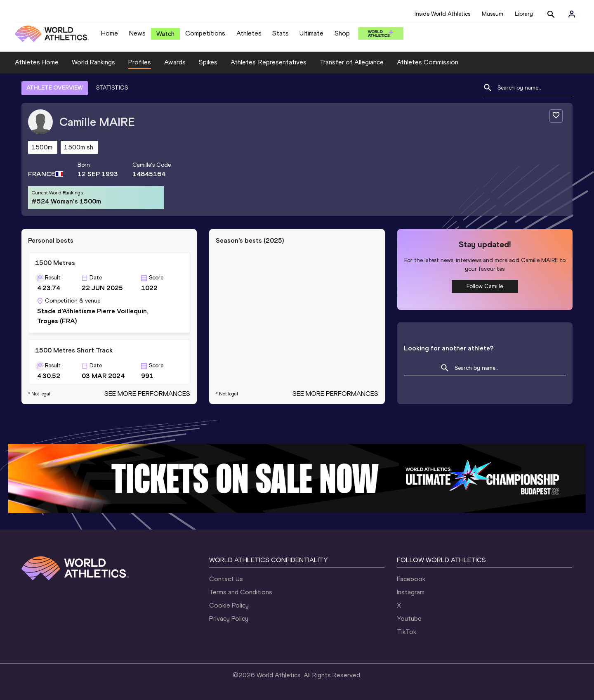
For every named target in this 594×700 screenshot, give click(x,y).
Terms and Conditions (241, 592)
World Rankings (93, 62)
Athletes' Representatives (269, 62)
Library (524, 14)
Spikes (208, 62)
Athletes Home (37, 62)
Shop (342, 33)
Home (110, 33)
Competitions (205, 33)
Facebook (411, 579)
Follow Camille (485, 286)
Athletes (249, 33)
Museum (493, 14)
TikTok (407, 632)
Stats (280, 33)
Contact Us (226, 579)
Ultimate (311, 33)
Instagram (411, 592)
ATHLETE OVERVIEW (55, 88)
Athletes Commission (428, 62)
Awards (175, 62)
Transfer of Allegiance (352, 62)
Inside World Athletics (442, 14)
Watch (165, 34)
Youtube (409, 618)
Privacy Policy (229, 618)
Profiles (140, 62)
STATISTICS (112, 88)
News (137, 33)
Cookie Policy (229, 605)
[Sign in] (572, 14)
